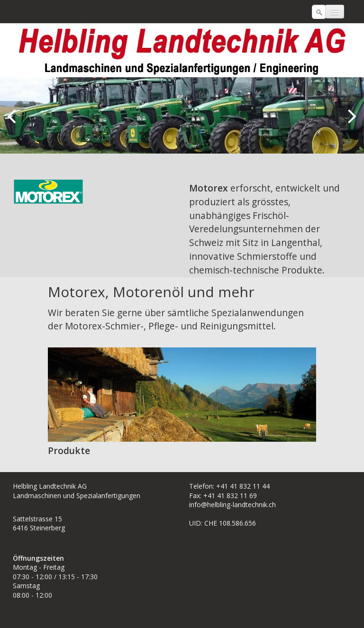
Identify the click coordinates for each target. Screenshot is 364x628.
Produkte (69, 451)
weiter (350, 123)
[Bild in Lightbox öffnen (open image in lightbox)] (48, 191)
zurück (14, 123)
